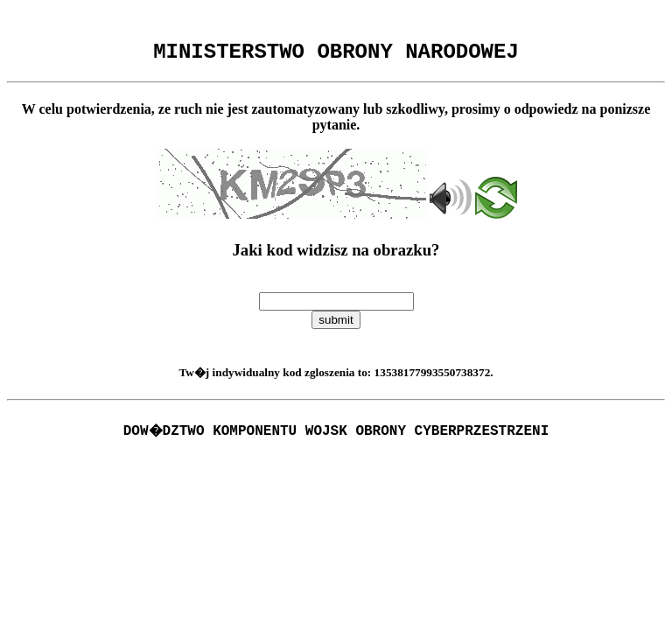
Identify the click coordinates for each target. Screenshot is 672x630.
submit (336, 325)
